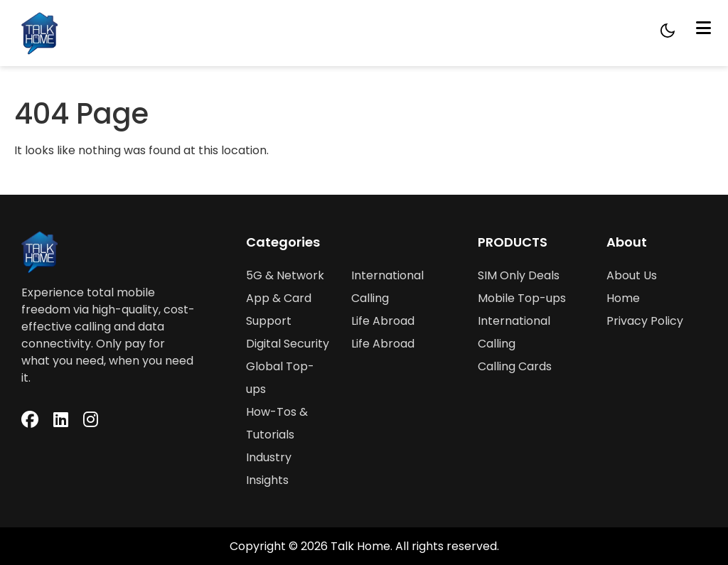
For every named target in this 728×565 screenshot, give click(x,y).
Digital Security (288, 344)
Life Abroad (383, 321)
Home (623, 298)
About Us (632, 275)
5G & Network (285, 275)
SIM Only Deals (519, 275)
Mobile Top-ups (522, 298)
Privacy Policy (645, 321)
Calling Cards (515, 366)
